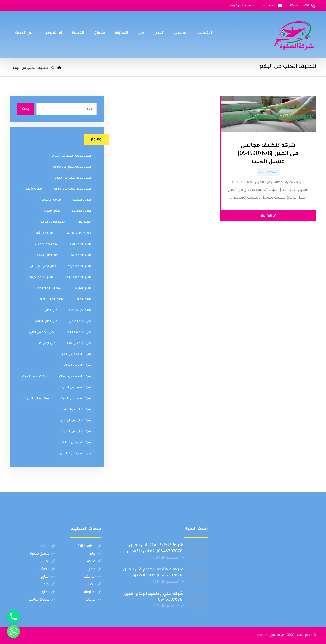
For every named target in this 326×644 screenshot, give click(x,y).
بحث (26, 109)
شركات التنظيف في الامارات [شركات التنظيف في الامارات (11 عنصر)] (75, 376)
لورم (49, 584)
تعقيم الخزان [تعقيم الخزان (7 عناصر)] (84, 222)
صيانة (94, 561)
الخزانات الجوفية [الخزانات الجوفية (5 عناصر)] (82, 200)
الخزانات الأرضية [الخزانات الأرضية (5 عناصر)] (34, 189)
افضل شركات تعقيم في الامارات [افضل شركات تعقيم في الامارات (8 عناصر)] (72, 167)
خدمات (47, 569)
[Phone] (13, 617)
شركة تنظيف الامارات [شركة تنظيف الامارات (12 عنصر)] (37, 398)
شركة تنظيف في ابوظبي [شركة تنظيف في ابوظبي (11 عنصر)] (76, 420)
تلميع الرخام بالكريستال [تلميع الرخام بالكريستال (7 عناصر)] (43, 266)
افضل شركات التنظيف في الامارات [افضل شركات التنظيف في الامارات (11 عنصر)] (71, 156)
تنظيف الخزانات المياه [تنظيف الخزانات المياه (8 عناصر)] (51, 299)
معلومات (92, 592)
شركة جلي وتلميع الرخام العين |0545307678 (154, 597)
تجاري (48, 561)
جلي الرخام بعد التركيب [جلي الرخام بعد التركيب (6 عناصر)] (78, 332)
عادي (94, 569)
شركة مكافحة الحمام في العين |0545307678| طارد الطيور (153, 573)
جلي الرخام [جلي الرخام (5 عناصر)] (51, 310)
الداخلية (93, 577)
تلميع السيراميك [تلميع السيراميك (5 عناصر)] (82, 288)
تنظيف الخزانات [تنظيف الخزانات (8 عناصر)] (83, 299)
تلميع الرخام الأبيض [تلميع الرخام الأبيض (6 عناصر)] (44, 233)
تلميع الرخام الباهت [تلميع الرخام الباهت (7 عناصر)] (80, 244)
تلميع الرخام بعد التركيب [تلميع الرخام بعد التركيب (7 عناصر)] (78, 277)
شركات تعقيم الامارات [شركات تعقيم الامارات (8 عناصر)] (35, 376)
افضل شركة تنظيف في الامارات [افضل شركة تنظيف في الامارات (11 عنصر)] (72, 189)
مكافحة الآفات (88, 546)
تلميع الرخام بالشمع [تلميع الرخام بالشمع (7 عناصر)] (48, 255)
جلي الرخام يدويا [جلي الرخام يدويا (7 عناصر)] (46, 343)
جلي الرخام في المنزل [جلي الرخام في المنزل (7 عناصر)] (41, 332)
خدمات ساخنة (42, 600)
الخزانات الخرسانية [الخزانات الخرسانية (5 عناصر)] (52, 200)
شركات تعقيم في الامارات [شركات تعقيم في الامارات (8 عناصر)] (76, 387)
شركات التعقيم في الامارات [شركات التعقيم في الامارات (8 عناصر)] (75, 354)
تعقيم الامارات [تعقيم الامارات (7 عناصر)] (52, 211)
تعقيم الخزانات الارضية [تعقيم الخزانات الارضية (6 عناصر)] (52, 222)
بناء (96, 554)
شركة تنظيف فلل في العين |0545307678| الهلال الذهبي (155, 548)
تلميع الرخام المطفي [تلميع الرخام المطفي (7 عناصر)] (47, 244)
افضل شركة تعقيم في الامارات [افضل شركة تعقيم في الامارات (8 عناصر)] (73, 178)
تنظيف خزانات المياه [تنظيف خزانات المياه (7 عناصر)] (80, 310)
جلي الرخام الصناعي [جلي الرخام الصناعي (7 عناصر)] (80, 321)
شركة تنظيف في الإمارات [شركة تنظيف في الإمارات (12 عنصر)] (76, 431)
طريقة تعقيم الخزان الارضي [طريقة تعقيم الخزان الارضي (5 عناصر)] (75, 453)
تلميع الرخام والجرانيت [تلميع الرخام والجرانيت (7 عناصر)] (41, 277)
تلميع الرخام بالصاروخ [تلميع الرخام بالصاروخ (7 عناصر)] (79, 266)
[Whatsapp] (13, 632)
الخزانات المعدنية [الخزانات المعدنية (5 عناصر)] (81, 211)
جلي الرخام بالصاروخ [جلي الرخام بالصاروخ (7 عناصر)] (46, 321)
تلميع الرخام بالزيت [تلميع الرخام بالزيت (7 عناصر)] (81, 255)
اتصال (94, 584)
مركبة (48, 546)
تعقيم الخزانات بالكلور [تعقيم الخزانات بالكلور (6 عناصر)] (79, 233)
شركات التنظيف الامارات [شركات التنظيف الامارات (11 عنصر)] (77, 365)
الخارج (48, 577)
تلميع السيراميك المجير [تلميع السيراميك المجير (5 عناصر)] (49, 288)
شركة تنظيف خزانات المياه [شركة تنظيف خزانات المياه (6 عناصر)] (76, 409)
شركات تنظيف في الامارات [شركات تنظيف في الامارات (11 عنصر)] (76, 398)
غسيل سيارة (43, 554)
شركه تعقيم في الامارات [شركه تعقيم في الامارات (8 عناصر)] (76, 442)
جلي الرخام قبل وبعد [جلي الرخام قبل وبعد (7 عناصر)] (79, 343)
